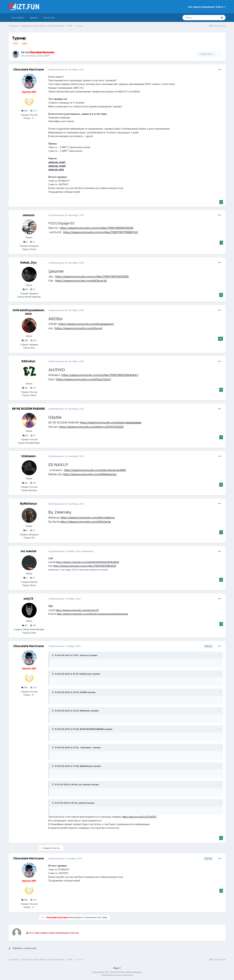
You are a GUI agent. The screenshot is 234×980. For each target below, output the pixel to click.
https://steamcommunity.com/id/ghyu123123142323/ (91, 427)
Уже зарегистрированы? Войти (207, 7)
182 (33, 625)
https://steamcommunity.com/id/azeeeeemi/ (86, 324)
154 (33, 483)
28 (25, 388)
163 (25, 111)
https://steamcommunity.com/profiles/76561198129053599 (92, 277)
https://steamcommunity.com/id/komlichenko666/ (95, 470)
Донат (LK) (49, 18)
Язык (117, 968)
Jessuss (28, 215)
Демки (34, 18)
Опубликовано (66, 70)
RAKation (28, 361)
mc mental (28, 551)
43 (25, 435)
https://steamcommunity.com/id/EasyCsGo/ (83, 379)
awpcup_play (56, 169)
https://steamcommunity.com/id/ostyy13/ (77, 610)
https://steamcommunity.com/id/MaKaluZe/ (90, 474)
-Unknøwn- (28, 456)
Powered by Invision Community (117, 975)
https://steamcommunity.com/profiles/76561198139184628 (85, 566)
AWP (47, 56)
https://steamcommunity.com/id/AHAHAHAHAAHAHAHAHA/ (88, 562)
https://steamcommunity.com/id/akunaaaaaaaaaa (111, 422)
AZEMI (83, 692)
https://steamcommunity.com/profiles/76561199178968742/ (101, 232)
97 (33, 435)
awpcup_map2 (57, 166)
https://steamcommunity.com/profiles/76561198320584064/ (100, 375)
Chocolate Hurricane (28, 69)
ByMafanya (28, 504)
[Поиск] (200, 18)
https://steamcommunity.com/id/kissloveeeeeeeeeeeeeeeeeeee (92, 614)
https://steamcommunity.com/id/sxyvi (78, 328)
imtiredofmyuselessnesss (28, 312)
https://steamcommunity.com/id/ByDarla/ (85, 522)
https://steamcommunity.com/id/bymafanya (87, 518)
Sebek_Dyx (28, 262)
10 (32, 242)
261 (34, 340)
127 (33, 388)
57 (33, 289)
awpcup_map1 (57, 162)
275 (34, 111)
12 (32, 530)
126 (25, 340)
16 (25, 289)
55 (25, 483)
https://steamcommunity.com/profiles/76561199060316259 (97, 228)
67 (25, 625)
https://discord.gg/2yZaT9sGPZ (140, 817)
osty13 (28, 599)
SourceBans (18, 18)
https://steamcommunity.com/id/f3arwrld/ (81, 281)
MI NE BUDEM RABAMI (28, 409)
